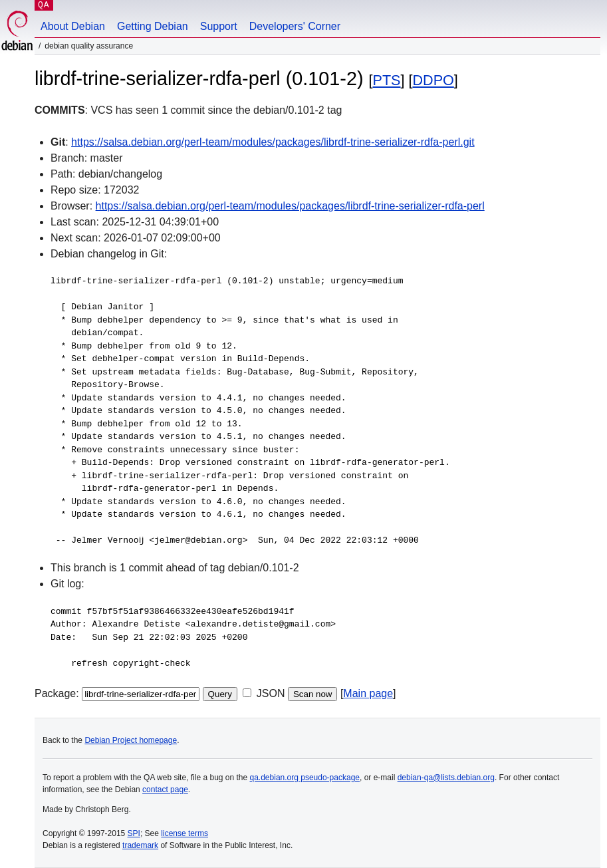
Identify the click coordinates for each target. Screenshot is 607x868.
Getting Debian (153, 26)
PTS (387, 80)
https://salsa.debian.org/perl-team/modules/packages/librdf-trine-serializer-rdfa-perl (290, 206)
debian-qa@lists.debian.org (446, 778)
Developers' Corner (295, 26)
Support (219, 26)
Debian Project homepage (131, 740)
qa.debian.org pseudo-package (305, 778)
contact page (165, 790)
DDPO (433, 80)
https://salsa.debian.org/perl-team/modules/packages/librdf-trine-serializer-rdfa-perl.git (273, 142)
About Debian (73, 26)
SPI (134, 833)
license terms (184, 833)
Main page (368, 693)
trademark (140, 845)
